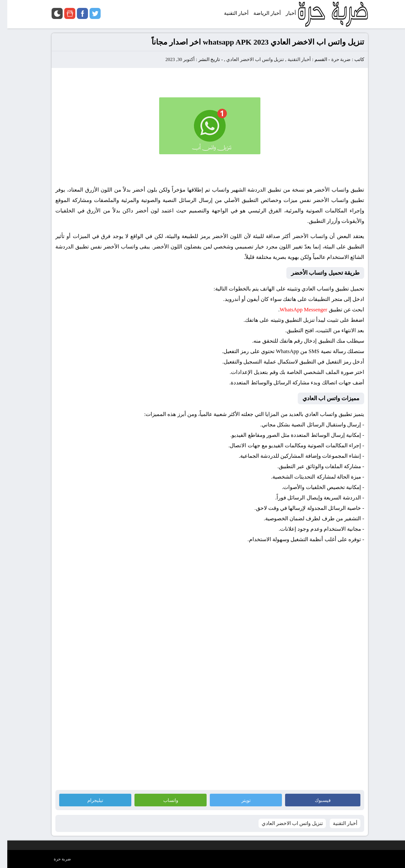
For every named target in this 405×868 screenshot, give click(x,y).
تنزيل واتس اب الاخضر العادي (248, 59)
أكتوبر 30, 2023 (173, 59)
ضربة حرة (333, 59)
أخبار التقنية (292, 59)
